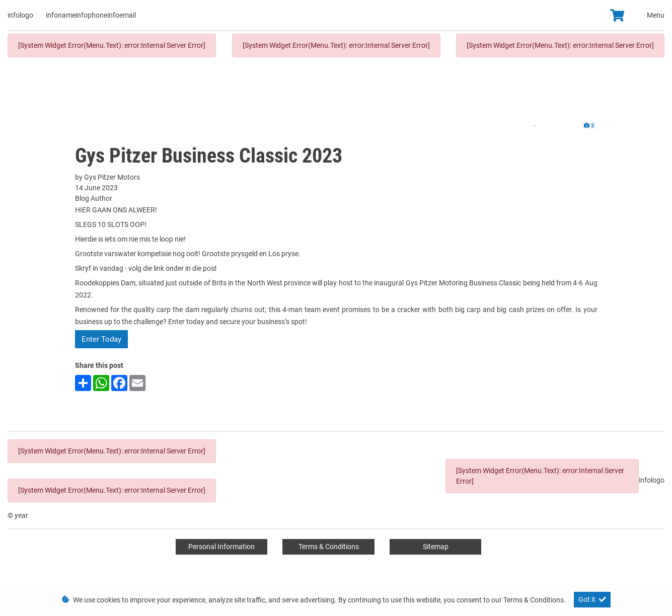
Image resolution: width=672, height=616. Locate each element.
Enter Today (101, 339)
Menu (656, 15)
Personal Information (221, 547)
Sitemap (436, 547)
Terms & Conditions (329, 547)
